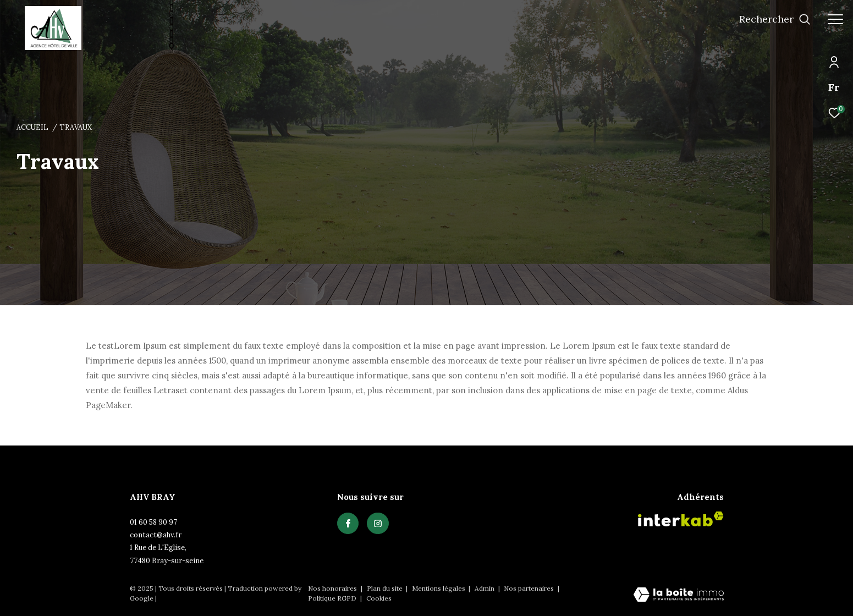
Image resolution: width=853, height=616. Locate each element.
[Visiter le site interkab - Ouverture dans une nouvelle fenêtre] (681, 519)
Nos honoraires (333, 588)
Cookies (379, 598)
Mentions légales (439, 588)
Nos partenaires (530, 588)
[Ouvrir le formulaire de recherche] (775, 19)
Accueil (32, 127)
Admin (485, 588)
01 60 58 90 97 (153, 522)
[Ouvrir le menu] (835, 19)
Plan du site (386, 588)
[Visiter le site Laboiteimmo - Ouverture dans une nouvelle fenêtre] (679, 595)
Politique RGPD (332, 598)
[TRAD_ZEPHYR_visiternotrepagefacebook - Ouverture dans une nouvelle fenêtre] (348, 524)
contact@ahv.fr (156, 535)
